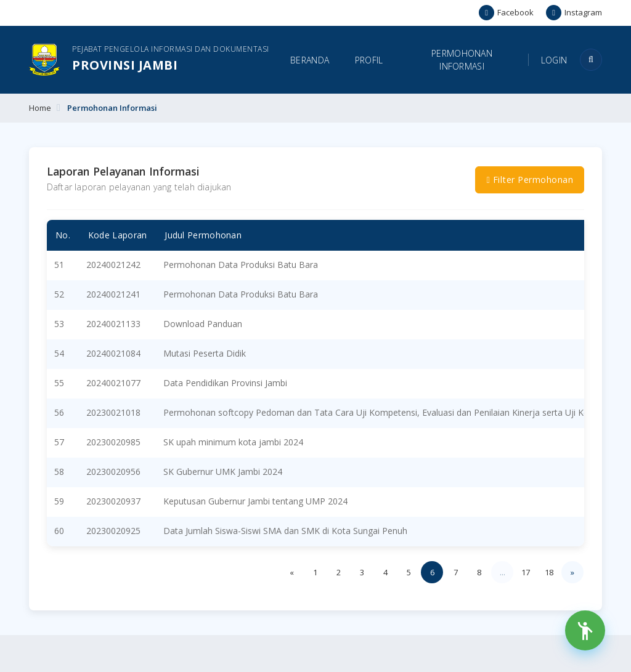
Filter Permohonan (530, 180)
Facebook (506, 13)
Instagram (574, 13)
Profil (369, 60)
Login (554, 60)
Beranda (310, 60)
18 (549, 572)
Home (40, 108)
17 (526, 572)
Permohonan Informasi (462, 60)
